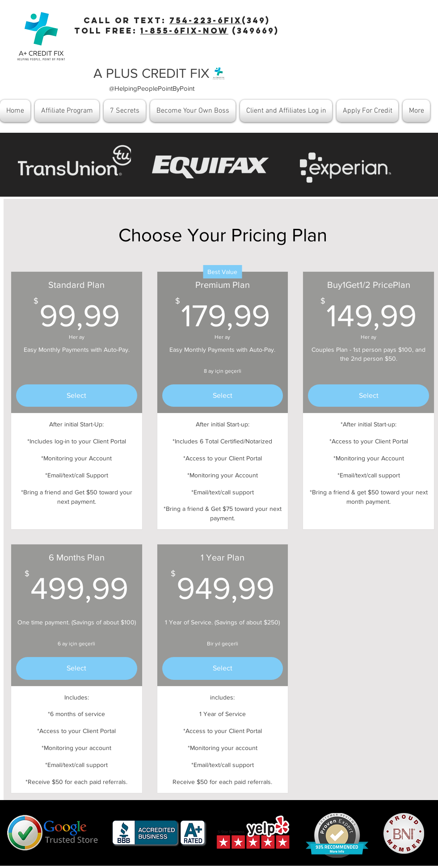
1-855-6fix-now (184, 31)
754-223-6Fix (206, 20)
